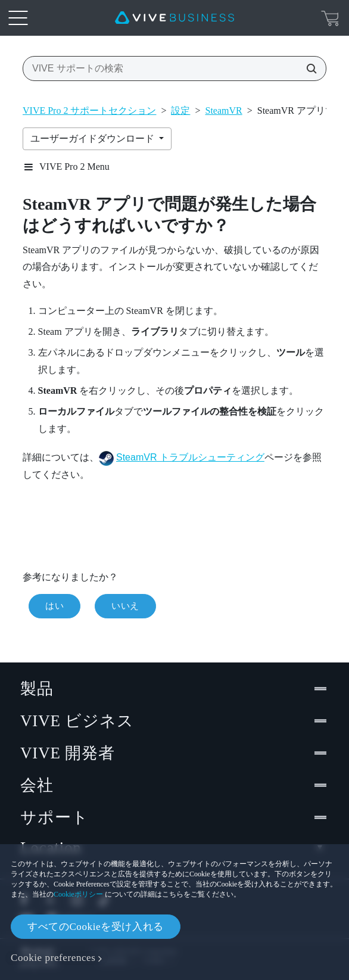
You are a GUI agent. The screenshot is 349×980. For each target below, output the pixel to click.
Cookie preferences (53, 958)
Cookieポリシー (78, 894)
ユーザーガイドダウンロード (94, 139)
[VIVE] (174, 18)
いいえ (125, 606)
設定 (180, 111)
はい (54, 606)
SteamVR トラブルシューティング (190, 457)
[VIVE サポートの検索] (308, 69)
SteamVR (224, 111)
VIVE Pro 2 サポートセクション (89, 111)
